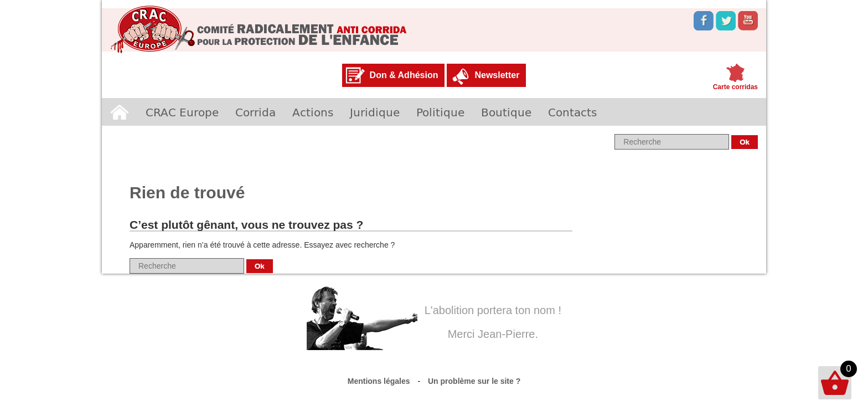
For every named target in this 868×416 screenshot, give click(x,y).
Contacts (572, 112)
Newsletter (497, 75)
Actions (313, 112)
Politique (440, 112)
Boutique (506, 112)
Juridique (375, 112)
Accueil (120, 112)
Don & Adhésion (404, 75)
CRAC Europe (182, 112)
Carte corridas (735, 87)
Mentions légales (379, 381)
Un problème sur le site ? (474, 381)
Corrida (255, 112)
